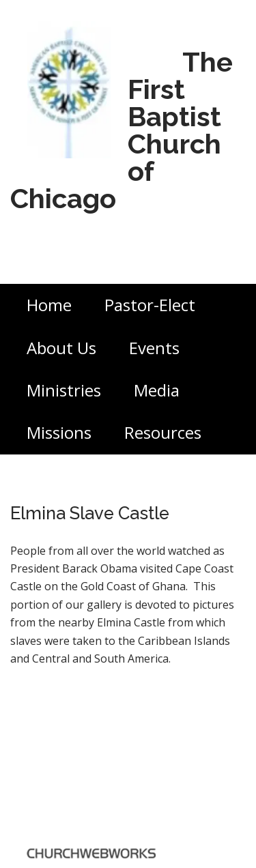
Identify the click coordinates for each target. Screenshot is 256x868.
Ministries (64, 390)
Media (157, 390)
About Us (61, 348)
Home (49, 305)
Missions (59, 432)
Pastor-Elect (150, 305)
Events (154, 348)
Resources (163, 432)
